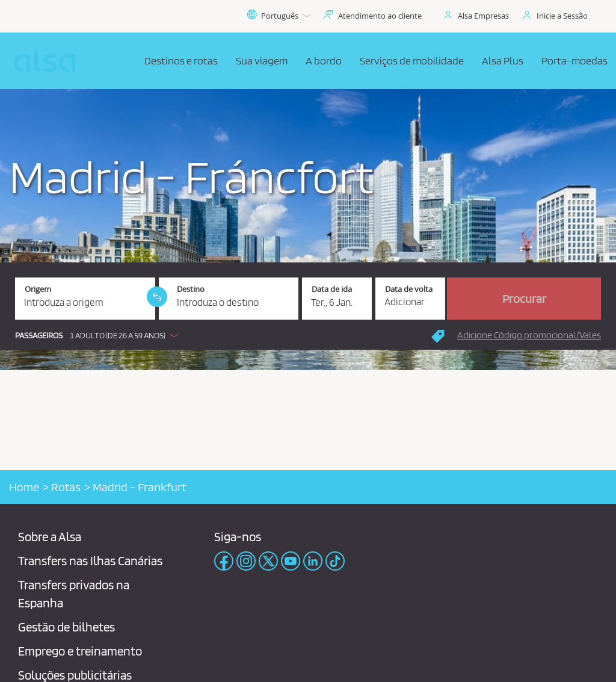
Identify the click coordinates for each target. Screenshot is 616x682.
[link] (157, 297)
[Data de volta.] (410, 299)
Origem (38, 289)
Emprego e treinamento (80, 651)
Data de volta (409, 289)
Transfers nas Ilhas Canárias (90, 561)
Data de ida (332, 289)
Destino (191, 289)
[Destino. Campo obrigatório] (229, 299)
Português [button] (279, 16)
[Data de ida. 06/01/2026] (337, 299)
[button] (100, 335)
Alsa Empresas (483, 16)
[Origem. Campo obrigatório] (85, 299)
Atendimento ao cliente (380, 16)
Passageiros (39, 336)
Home (24, 487)
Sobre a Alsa (50, 537)
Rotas (66, 487)
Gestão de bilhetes (66, 627)
